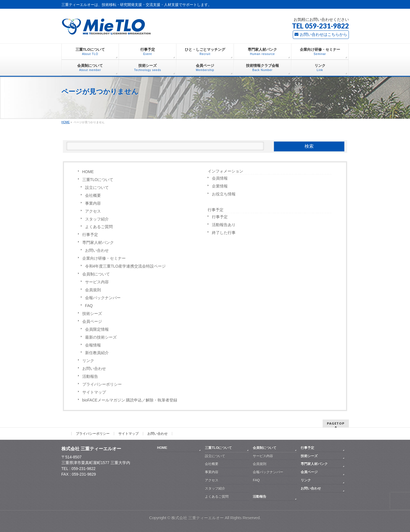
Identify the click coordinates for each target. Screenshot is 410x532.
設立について (97, 188)
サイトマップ (94, 392)
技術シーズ (92, 314)
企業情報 (220, 186)
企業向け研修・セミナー (104, 258)
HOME (88, 172)
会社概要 (93, 196)
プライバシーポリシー (102, 384)
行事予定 (90, 235)
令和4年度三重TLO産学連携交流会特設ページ (125, 266)
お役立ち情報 (224, 194)
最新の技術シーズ (101, 337)
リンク (88, 361)
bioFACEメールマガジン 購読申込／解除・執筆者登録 (130, 400)
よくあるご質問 (99, 227)
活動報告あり (224, 225)
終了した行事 (224, 233)
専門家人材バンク (98, 243)
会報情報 (93, 345)
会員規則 (93, 290)
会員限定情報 (97, 329)
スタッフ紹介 (97, 219)
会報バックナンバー (103, 298)
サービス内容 (97, 282)
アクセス (93, 211)
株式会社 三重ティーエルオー (198, 518)
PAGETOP (336, 423)
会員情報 (220, 178)
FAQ (89, 306)
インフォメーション (225, 171)
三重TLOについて (98, 180)
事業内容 (93, 203)
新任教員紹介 (97, 353)
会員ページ (92, 322)
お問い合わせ (97, 250)
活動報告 (90, 377)
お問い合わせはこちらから (321, 34)
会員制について (96, 274)
